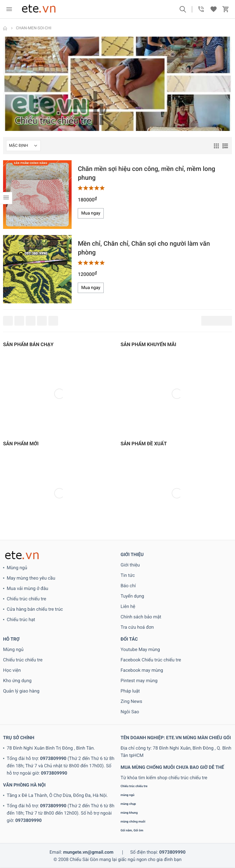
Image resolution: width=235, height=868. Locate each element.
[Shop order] (23, 146)
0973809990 (53, 758)
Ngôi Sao (130, 712)
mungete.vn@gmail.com (88, 852)
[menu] (9, 9)
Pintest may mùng (139, 681)
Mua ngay (91, 213)
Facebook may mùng (142, 670)
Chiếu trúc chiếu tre (26, 599)
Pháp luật (130, 691)
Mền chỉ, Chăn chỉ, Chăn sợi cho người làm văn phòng (144, 248)
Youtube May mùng (140, 649)
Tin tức (128, 575)
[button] (183, 9)
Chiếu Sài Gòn (84, 859)
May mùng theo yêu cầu (31, 578)
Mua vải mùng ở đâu (28, 588)
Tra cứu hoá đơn (137, 627)
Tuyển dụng (132, 596)
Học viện (12, 670)
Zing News (131, 701)
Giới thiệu (130, 565)
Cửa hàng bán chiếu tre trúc (35, 609)
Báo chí (128, 586)
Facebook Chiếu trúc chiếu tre (151, 660)
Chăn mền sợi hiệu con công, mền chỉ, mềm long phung (146, 174)
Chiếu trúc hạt (21, 620)
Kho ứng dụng (17, 681)
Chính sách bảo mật (141, 617)
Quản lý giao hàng (21, 691)
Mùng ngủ (17, 568)
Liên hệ (128, 606)
